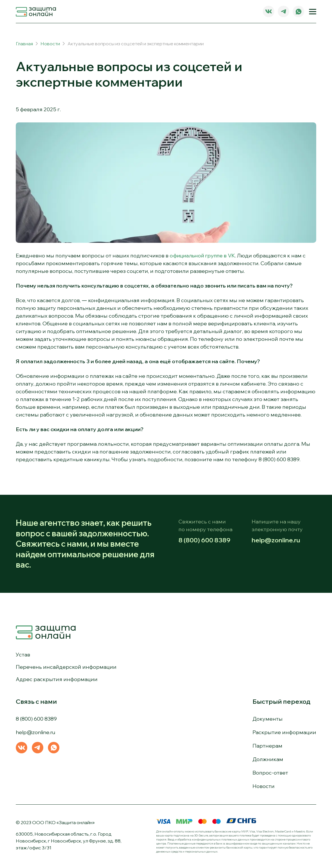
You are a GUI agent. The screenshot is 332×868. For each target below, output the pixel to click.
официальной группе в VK (202, 256)
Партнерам (267, 746)
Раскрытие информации (284, 732)
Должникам (268, 759)
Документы (268, 719)
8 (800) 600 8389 (204, 540)
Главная (24, 44)
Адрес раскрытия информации (57, 679)
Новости (50, 44)
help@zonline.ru (276, 540)
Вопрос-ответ (270, 773)
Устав (23, 655)
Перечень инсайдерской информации (66, 667)
